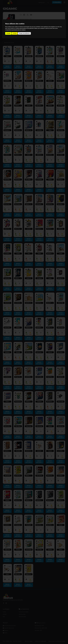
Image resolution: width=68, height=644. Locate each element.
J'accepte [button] (8, 33)
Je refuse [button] (15, 33)
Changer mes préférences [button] (24, 33)
